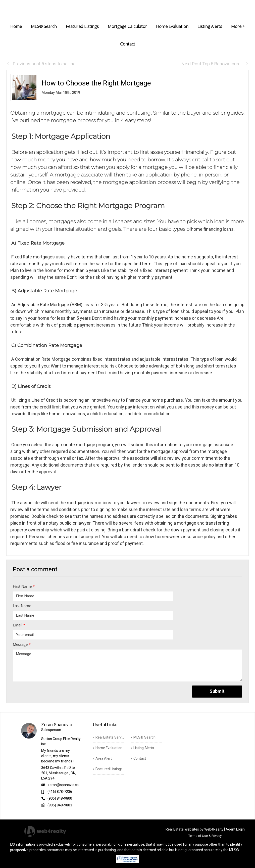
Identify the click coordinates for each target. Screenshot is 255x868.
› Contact (138, 758)
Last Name (22, 606)
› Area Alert (102, 758)
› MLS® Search (143, 737)
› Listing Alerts (142, 748)
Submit (217, 691)
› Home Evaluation (108, 748)
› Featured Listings (108, 769)
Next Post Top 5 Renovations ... (215, 64)
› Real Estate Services (109, 737)
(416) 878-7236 (60, 792)
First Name (24, 586)
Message (22, 644)
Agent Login (235, 829)
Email (19, 625)
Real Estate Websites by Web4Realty (194, 829)
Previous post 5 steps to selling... (42, 64)
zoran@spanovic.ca (63, 785)
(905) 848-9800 (60, 798)
